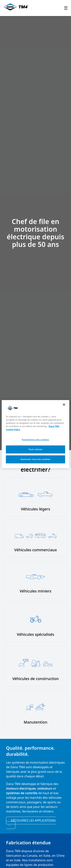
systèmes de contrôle (22, 793)
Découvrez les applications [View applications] (32, 823)
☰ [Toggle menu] (66, 8)
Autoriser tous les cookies (35, 459)
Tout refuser (35, 449)
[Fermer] (64, 405)
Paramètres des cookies (36, 440)
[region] (35, 434)
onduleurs (45, 788)
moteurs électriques (21, 788)
